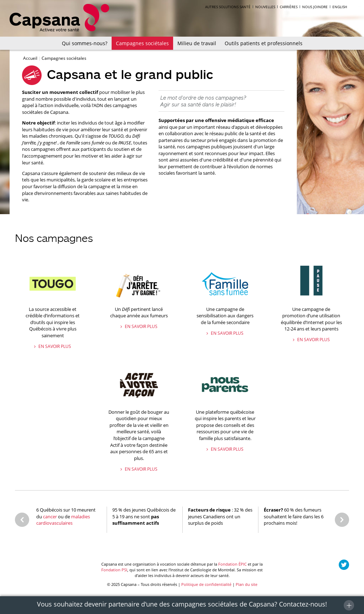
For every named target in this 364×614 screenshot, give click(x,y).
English (340, 7)
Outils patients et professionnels (264, 43)
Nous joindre (315, 7)
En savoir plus (54, 346)
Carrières (289, 7)
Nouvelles (265, 7)
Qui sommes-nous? (85, 43)
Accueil (31, 58)
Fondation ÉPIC (232, 564)
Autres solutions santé (228, 7)
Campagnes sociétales (142, 43)
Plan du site (247, 584)
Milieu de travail (197, 43)
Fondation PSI (114, 570)
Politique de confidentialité (206, 584)
